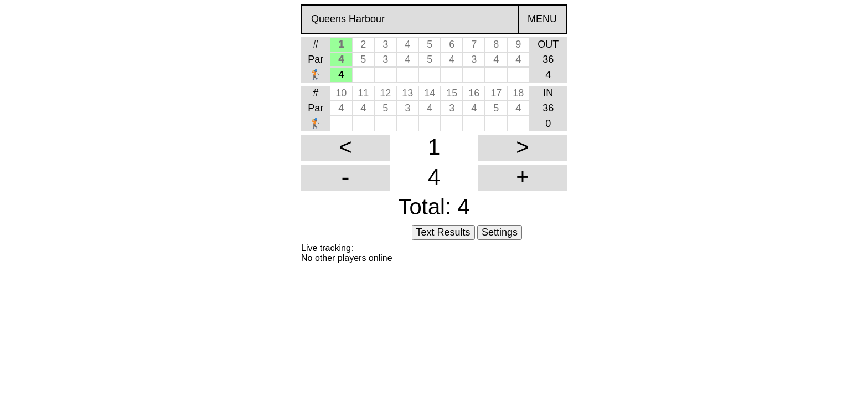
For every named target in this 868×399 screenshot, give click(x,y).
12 (385, 93)
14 (430, 93)
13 (407, 93)
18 (518, 93)
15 (452, 93)
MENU (542, 19)
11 (363, 93)
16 (474, 93)
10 (341, 93)
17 (496, 93)
